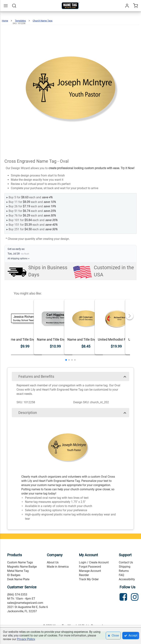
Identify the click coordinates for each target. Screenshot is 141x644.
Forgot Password (90, 567)
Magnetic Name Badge (22, 567)
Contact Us (126, 562)
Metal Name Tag (18, 571)
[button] (66, 360)
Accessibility (127, 579)
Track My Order (89, 579)
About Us (53, 562)
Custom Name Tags (20, 562)
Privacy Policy (26, 639)
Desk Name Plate (18, 579)
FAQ (121, 575)
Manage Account (90, 571)
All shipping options (19, 259)
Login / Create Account (94, 562)
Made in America (58, 567)
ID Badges (14, 575)
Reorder (84, 575)
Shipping (125, 567)
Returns (124, 571)
